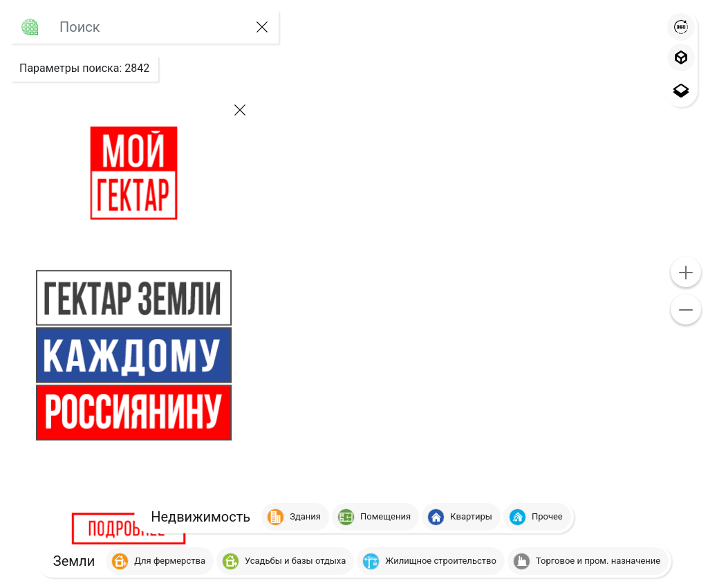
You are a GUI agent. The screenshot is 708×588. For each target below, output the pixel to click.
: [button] (84, 68)
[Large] (147, 27)
